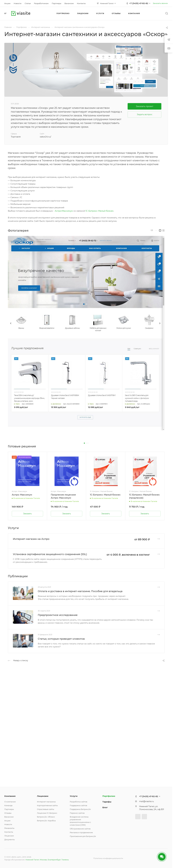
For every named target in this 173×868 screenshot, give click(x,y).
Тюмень (65, 860)
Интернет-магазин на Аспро (31, 539)
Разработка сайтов (79, 802)
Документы (9, 839)
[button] (84, 443)
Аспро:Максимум (64, 211)
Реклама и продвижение (81, 832)
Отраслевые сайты (46, 809)
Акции (7, 821)
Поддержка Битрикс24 (80, 809)
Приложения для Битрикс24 (83, 836)
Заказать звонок (160, 3)
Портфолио (109, 796)
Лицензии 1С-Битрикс (47, 813)
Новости (8, 824)
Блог (105, 807)
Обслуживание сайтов (80, 829)
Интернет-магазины (46, 802)
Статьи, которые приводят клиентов (61, 639)
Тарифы (107, 802)
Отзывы (8, 813)
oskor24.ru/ (45, 137)
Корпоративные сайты (47, 805)
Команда (8, 805)
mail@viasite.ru (146, 801)
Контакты (9, 832)
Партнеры (9, 809)
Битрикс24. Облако (46, 817)
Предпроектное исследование (58, 615)
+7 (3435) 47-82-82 (139, 3)
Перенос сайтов (77, 813)
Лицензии (9, 836)
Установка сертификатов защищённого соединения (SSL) (50, 554)
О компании (10, 802)
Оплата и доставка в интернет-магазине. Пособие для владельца (80, 591)
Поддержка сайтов (78, 805)
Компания (10, 796)
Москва (43, 860)
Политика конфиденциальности (108, 858)
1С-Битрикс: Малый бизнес (100, 211)
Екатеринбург (54, 860)
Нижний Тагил (32, 860)
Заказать (27, 514)
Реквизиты (9, 828)
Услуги (74, 796)
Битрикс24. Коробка (46, 821)
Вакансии (9, 817)
